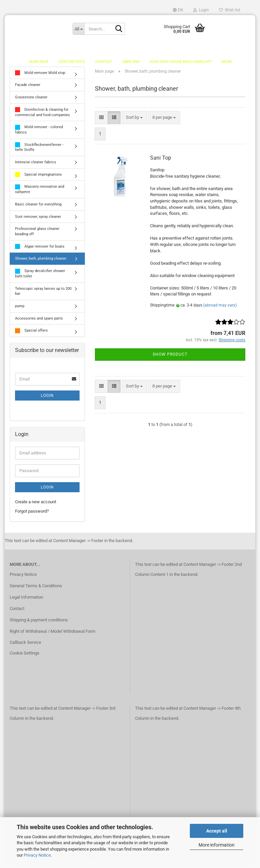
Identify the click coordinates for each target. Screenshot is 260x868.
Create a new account (36, 505)
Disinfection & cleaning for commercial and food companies (42, 116)
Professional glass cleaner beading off (37, 235)
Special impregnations (38, 179)
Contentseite (72, 62)
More (227, 62)
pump (20, 310)
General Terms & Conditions (36, 589)
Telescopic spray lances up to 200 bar (43, 295)
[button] (178, 10)
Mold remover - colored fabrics (39, 133)
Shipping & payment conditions (39, 624)
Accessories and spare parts (39, 322)
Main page (39, 62)
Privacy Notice (37, 855)
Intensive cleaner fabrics (36, 166)
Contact (104, 62)
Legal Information (26, 601)
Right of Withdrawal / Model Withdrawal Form (52, 635)
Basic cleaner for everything (38, 208)
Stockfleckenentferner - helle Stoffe (39, 151)
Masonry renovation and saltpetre (40, 193)
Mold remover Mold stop (40, 77)
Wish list (230, 10)
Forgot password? (32, 515)
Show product (170, 358)
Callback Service (25, 646)
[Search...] (78, 29)
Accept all (217, 831)
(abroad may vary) (220, 309)
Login (47, 399)
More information (217, 845)
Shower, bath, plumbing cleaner (41, 263)
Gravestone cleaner (31, 101)
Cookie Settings (25, 657)
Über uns (131, 62)
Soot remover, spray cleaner (38, 220)
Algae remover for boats (40, 250)
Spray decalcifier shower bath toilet (40, 277)
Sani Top (161, 162)
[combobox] (134, 121)
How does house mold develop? (181, 62)
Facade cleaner (28, 89)
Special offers (31, 334)
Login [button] (201, 10)
